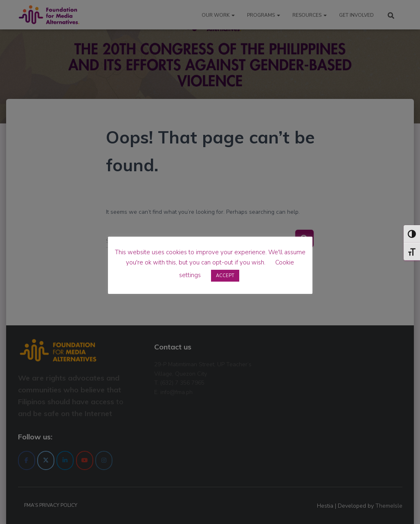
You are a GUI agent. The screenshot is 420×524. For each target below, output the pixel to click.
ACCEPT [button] (225, 276)
